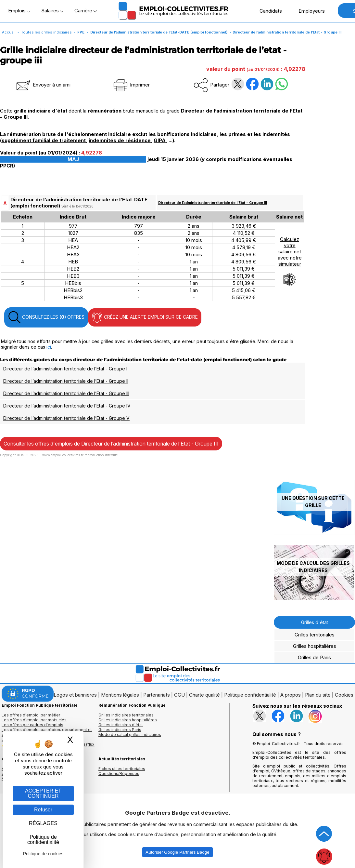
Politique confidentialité (250, 695)
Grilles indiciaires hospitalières (128, 720)
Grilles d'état (315, 622)
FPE (81, 32)
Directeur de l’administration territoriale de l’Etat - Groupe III (213, 203)
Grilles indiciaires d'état (121, 725)
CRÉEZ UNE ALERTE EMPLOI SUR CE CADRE (145, 317)
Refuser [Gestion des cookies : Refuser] (43, 810)
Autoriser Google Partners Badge (177, 852)
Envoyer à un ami (43, 85)
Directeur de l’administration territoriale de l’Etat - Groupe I (65, 369)
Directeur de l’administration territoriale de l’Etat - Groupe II (66, 381)
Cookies (344, 695)
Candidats (267, 11)
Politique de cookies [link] (43, 854)
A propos (291, 695)
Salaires (52, 11)
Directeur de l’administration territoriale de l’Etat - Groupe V (66, 418)
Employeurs (308, 11)
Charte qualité (204, 695)
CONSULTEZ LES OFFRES (46, 317)
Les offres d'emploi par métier (31, 715)
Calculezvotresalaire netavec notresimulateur (290, 261)
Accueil (9, 32)
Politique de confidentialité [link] (43, 840)
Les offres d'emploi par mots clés (34, 720)
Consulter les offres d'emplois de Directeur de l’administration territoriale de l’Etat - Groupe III (111, 444)
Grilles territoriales (315, 635)
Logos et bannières (75, 695)
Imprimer (131, 85)
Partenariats (157, 695)
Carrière (86, 11)
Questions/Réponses (119, 774)
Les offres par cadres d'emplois (32, 725)
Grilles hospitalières (315, 646)
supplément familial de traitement (44, 140)
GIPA (160, 140)
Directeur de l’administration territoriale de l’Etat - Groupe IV (67, 406)
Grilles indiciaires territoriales (126, 715)
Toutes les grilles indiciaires (46, 32)
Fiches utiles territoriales (122, 769)
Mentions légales (120, 695)
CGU (179, 695)
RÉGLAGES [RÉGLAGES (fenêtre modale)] (43, 823)
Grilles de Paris (314, 657)
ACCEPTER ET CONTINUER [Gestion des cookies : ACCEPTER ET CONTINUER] (43, 793)
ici (49, 347)
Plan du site (318, 695)
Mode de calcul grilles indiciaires (130, 734)
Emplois (19, 11)
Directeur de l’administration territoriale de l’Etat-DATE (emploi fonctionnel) (159, 32)
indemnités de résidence (120, 140)
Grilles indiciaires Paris (120, 730)
